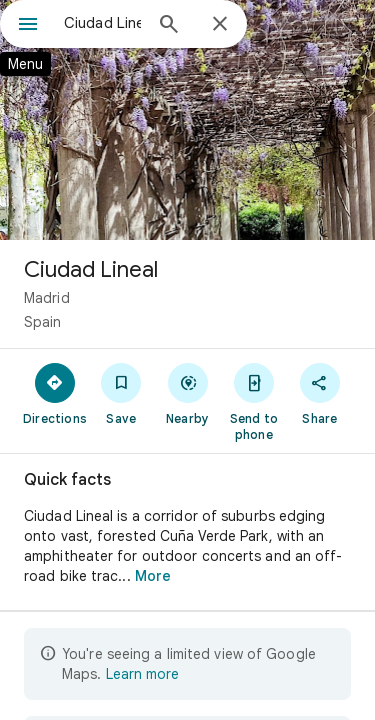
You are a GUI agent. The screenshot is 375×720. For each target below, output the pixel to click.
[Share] (320, 393)
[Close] (220, 25)
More (153, 576)
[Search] (169, 26)
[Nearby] (187, 393)
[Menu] (28, 26)
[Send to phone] (254, 401)
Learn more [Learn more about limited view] (142, 674)
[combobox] (102, 23)
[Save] (121, 393)
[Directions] (55, 393)
